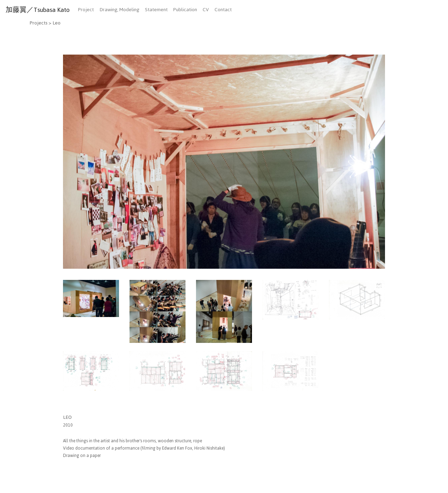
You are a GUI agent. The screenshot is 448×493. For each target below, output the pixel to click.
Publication (185, 10)
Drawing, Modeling (119, 10)
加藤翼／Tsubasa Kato (38, 10)
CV (206, 10)
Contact (223, 10)
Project (86, 10)
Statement (156, 10)
